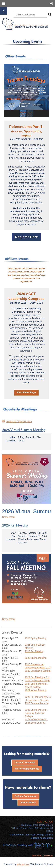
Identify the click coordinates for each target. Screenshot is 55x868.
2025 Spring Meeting (36, 658)
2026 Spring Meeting (36, 638)
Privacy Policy (37, 855)
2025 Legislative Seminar (38, 671)
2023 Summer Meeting (37, 703)
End (14, 536)
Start (14, 533)
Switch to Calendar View (19, 421)
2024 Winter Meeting (36, 690)
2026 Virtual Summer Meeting (24, 430)
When (13, 437)
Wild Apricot (23, 864)
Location (11, 441)
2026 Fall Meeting (15, 525)
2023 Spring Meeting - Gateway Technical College (36, 713)
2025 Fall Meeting (34, 651)
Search (50, 14)
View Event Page (26, 392)
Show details (9, 517)
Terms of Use (48, 855)
